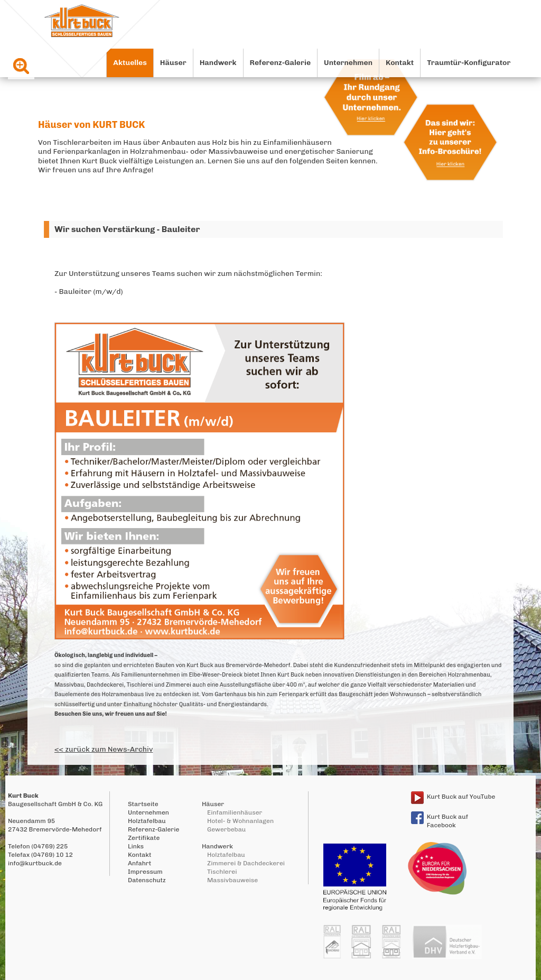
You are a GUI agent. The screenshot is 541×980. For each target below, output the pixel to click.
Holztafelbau (147, 821)
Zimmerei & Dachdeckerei (246, 863)
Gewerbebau (226, 829)
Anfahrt (139, 863)
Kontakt (400, 63)
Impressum (145, 872)
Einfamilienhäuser (235, 812)
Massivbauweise (232, 880)
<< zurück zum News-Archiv (104, 749)
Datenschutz (147, 880)
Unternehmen (348, 63)
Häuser (173, 63)
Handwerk (218, 63)
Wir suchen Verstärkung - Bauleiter (127, 229)
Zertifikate (144, 838)
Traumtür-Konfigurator (469, 63)
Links (136, 846)
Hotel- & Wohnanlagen (240, 821)
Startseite (143, 804)
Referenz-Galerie (281, 63)
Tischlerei (222, 872)
